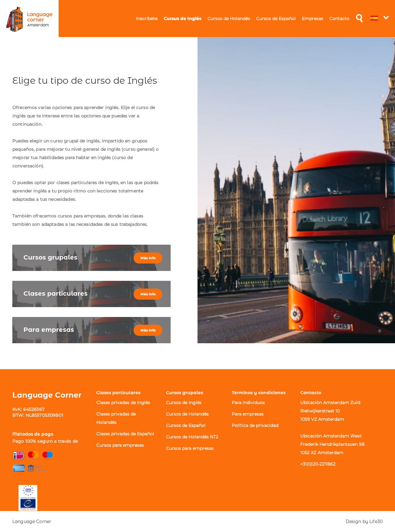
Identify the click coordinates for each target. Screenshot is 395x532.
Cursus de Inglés (182, 19)
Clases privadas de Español (125, 434)
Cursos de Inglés (184, 403)
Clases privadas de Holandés (116, 418)
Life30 (376, 521)
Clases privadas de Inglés (123, 403)
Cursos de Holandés (229, 19)
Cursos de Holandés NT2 (192, 437)
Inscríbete (147, 19)
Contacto (339, 19)
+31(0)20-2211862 (318, 464)
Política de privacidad (255, 425)
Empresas (312, 19)
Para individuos (248, 403)
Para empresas (248, 414)
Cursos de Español (276, 19)
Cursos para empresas (120, 445)
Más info (148, 258)
